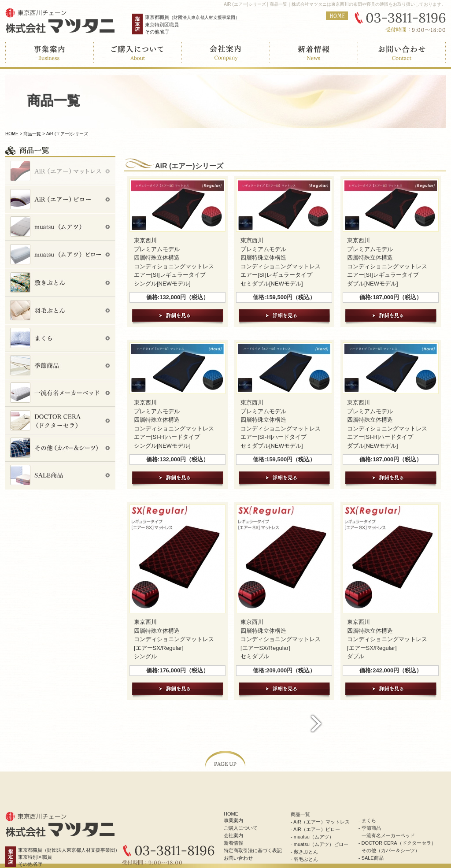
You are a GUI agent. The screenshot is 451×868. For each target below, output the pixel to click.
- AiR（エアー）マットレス (320, 822)
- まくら (367, 820)
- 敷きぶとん (304, 852)
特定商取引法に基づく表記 (253, 850)
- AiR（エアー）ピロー (315, 829)
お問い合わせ (238, 858)
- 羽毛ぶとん (304, 859)
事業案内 (233, 820)
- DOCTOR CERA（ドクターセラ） (397, 843)
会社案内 (233, 835)
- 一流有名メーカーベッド (387, 835)
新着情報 (233, 843)
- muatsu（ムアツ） (312, 837)
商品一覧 (32, 134)
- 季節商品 (370, 828)
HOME (12, 134)
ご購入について (241, 828)
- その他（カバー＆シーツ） (389, 850)
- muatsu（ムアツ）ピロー (320, 844)
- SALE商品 (371, 858)
